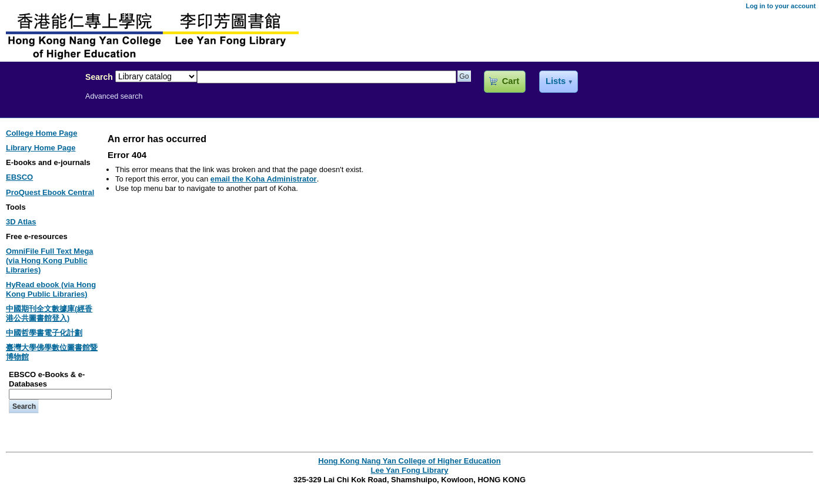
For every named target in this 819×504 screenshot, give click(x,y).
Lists (556, 81)
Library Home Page (41, 148)
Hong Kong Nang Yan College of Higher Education (409, 461)
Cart (511, 81)
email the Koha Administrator (264, 179)
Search (99, 77)
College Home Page (41, 133)
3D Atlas (21, 222)
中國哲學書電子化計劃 (44, 333)
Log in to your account (780, 6)
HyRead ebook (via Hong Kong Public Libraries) (51, 289)
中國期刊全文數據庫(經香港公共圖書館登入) (49, 313)
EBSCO (19, 177)
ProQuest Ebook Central (50, 192)
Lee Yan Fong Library (39, 102)
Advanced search (114, 96)
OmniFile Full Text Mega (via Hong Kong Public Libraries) (50, 261)
